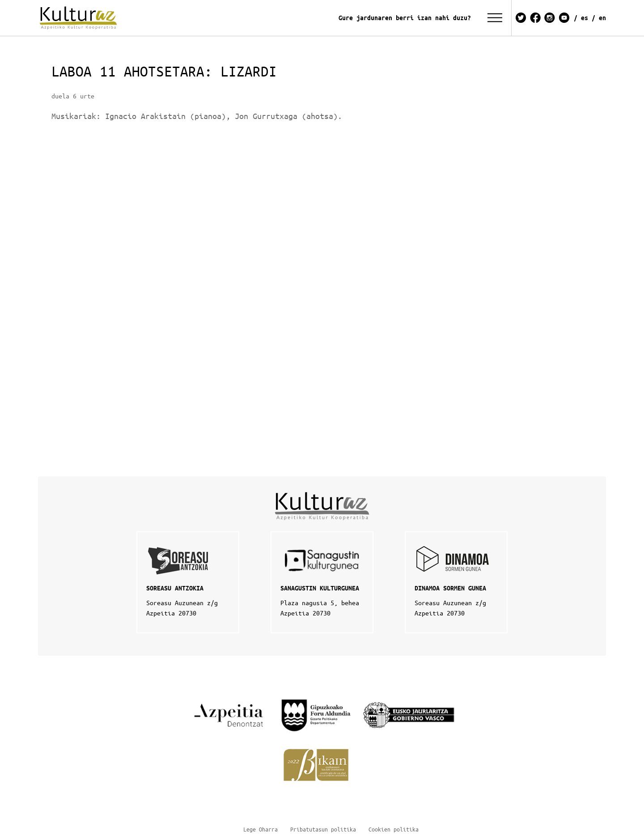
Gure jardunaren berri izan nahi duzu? (405, 18)
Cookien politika (394, 829)
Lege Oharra (261, 829)
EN (602, 18)
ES (585, 18)
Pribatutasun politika (323, 829)
